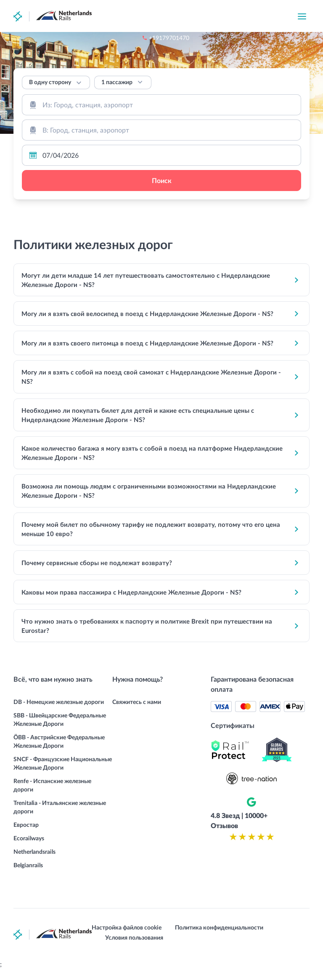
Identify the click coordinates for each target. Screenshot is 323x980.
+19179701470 (214, 17)
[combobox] (161, 105)
